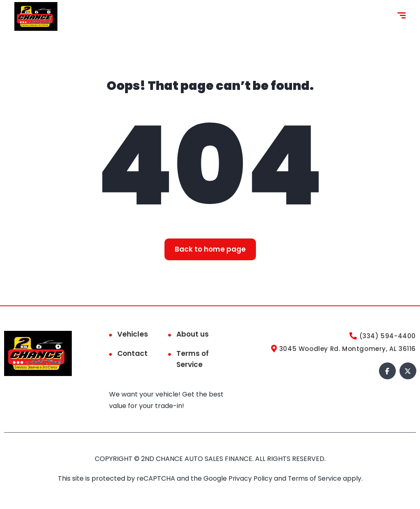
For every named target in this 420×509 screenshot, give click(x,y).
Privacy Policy (251, 478)
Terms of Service (193, 359)
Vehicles (133, 334)
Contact (132, 353)
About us (193, 334)
